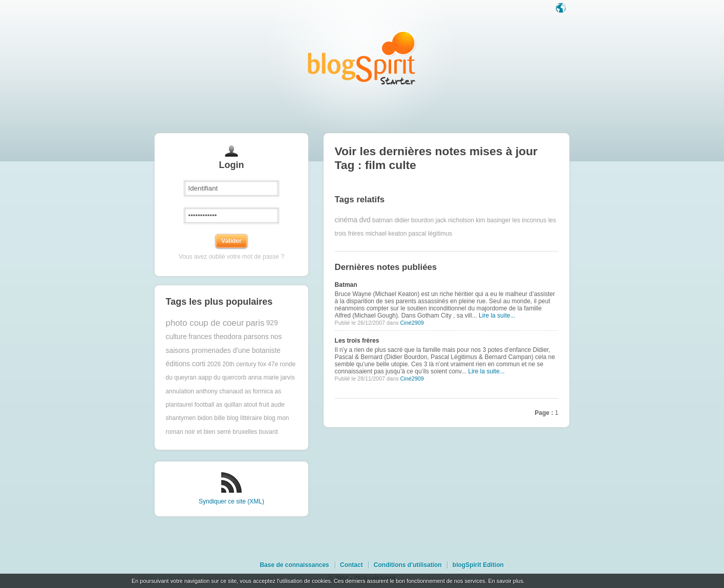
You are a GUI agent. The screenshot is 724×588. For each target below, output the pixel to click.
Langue (562, 9)
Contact (352, 565)
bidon (205, 418)
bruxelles (245, 432)
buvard (269, 432)
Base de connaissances (294, 565)
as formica (259, 391)
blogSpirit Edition (478, 565)
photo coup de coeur (205, 323)
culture (176, 337)
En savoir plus (505, 581)
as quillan (229, 405)
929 (272, 323)
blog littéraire (244, 418)
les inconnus (530, 220)
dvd (365, 220)
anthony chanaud (219, 391)
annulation (180, 391)
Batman (346, 285)
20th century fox (244, 364)
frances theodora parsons (228, 337)
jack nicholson (454, 220)
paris (255, 323)
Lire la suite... (497, 316)
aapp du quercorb (222, 377)
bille (219, 418)
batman (382, 220)
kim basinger (493, 220)
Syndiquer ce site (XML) (231, 501)
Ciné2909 (412, 323)
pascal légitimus (430, 234)
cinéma (346, 220)
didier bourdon (414, 220)
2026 (214, 364)
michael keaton (386, 234)
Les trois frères (357, 341)
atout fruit (257, 405)
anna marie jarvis (271, 377)
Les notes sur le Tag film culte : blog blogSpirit (362, 58)
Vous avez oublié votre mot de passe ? (231, 257)
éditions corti (186, 364)
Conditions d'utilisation (408, 565)
